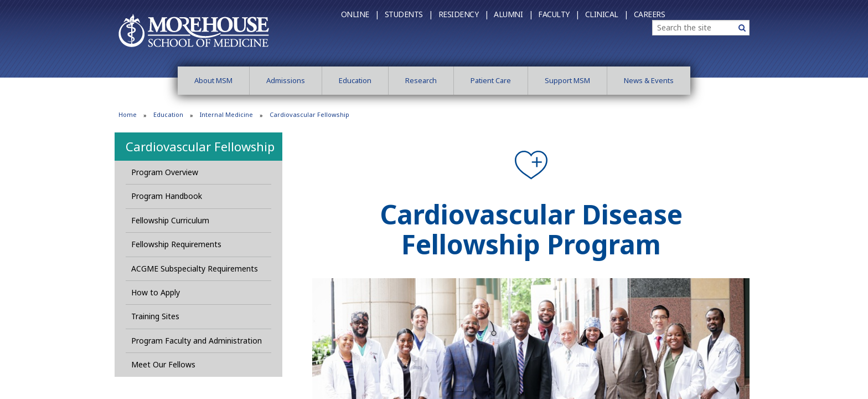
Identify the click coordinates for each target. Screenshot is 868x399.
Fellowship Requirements (176, 244)
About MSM (213, 80)
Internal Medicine (226, 114)
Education (355, 80)
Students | (409, 14)
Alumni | (513, 14)
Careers (650, 14)
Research (421, 80)
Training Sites (155, 316)
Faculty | (559, 14)
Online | (360, 14)
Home (128, 114)
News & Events (649, 80)
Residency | (464, 14)
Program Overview (165, 172)
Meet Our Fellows (163, 364)
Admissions (286, 80)
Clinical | (607, 14)
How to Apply (156, 292)
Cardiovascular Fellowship (200, 146)
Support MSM (567, 80)
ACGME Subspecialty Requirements (195, 268)
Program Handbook (167, 196)
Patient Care (491, 80)
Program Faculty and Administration (197, 341)
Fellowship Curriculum (170, 220)
